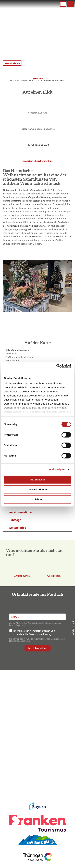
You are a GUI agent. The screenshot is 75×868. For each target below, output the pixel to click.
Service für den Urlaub (37, 781)
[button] (70, 4)
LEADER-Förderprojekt (37, 787)
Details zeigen (56, 469)
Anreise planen (37, 731)
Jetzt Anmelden (37, 648)
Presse (37, 776)
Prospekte (37, 741)
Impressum (37, 765)
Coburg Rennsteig (35, 78)
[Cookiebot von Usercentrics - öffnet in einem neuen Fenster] (56, 366)
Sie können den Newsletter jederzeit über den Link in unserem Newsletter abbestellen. (37, 640)
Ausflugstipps (37, 747)
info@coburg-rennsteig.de (41, 702)
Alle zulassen (37, 480)
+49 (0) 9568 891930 (38, 145)
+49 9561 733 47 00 (40, 698)
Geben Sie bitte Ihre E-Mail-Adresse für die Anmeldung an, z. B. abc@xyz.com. (37, 624)
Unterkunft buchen (37, 736)
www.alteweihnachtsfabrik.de (37, 161)
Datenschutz (37, 771)
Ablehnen (37, 499)
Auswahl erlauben (37, 489)
